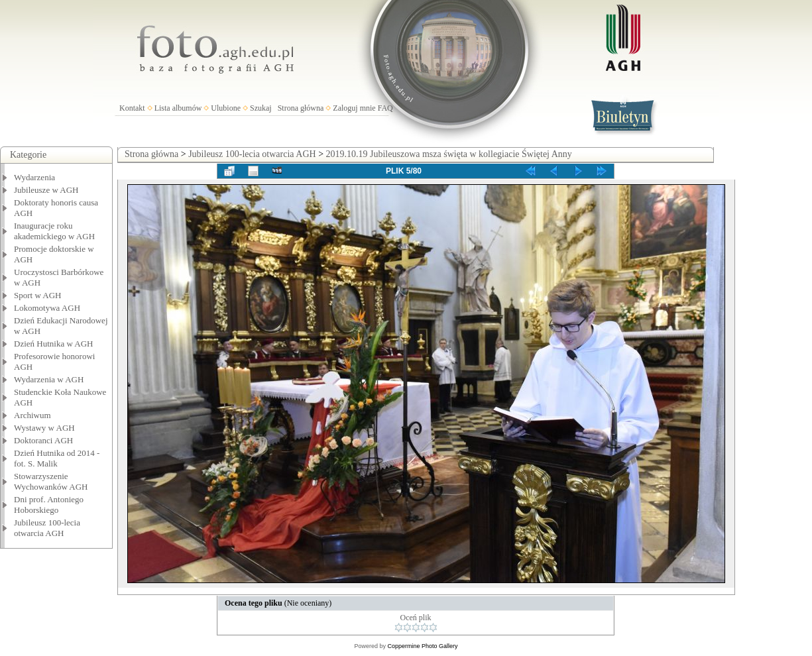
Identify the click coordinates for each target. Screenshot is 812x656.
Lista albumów (178, 108)
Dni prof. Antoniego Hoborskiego (49, 505)
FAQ (385, 108)
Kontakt (132, 108)
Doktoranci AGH (43, 440)
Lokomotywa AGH (47, 308)
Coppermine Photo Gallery (422, 646)
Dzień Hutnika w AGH (54, 344)
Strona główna (301, 108)
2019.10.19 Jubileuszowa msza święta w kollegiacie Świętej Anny (449, 154)
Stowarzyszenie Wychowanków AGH (51, 481)
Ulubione (226, 108)
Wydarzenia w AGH (49, 379)
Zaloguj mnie (354, 108)
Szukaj (261, 108)
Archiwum (32, 415)
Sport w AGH (38, 295)
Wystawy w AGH (44, 428)
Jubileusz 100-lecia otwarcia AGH (47, 528)
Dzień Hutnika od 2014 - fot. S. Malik (57, 458)
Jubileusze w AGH (46, 190)
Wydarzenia (34, 177)
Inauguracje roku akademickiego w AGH (54, 231)
